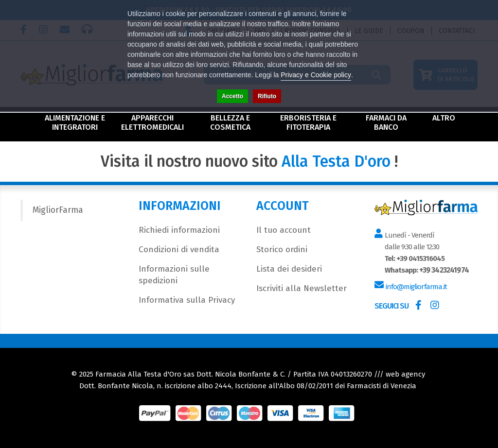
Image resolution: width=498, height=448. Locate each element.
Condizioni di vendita (179, 250)
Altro (444, 118)
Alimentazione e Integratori (75, 122)
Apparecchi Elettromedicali (152, 122)
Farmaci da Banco (386, 122)
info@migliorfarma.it (416, 287)
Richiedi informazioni (179, 230)
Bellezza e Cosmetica (230, 122)
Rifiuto (267, 96)
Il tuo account (284, 230)
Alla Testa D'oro (336, 161)
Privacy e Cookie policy (316, 75)
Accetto (232, 96)
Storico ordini (282, 250)
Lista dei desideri (289, 269)
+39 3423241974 (444, 270)
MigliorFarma (58, 210)
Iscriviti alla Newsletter (302, 288)
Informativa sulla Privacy (187, 300)
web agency (405, 374)
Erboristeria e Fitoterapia (308, 122)
